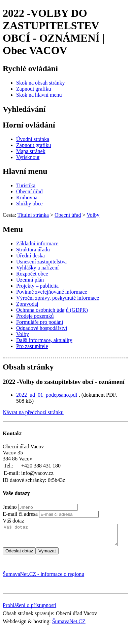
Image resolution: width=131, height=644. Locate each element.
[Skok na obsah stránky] (40, 83)
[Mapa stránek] (31, 151)
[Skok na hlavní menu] (39, 95)
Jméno (10, 507)
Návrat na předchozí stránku (33, 412)
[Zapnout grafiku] (34, 89)
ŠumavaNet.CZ (69, 625)
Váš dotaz (13, 521)
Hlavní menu (25, 171)
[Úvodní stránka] (33, 139)
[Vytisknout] (28, 157)
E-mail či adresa (20, 514)
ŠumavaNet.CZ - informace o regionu (43, 578)
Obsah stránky (28, 367)
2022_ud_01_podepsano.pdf (47, 395)
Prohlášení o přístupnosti (29, 609)
